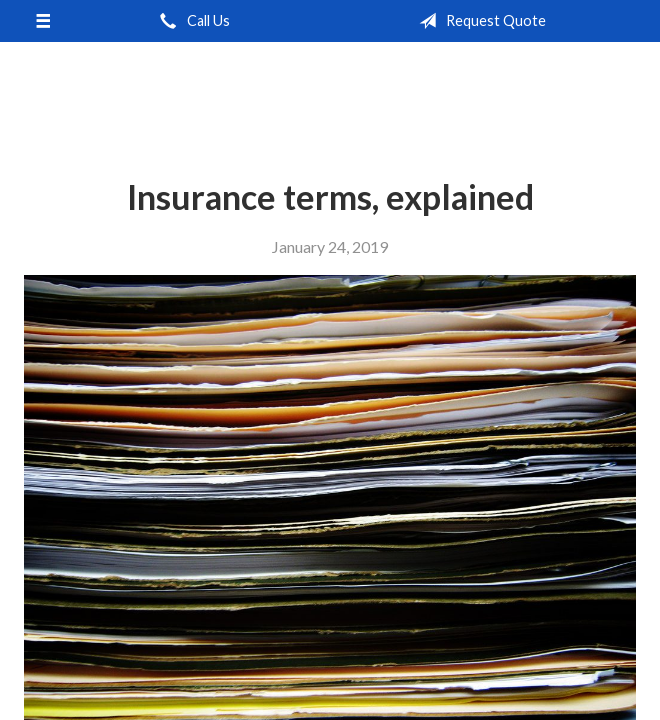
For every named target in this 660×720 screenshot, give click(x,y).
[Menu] (43, 21)
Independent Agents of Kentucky (330, 94)
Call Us (191, 21)
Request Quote (478, 21)
